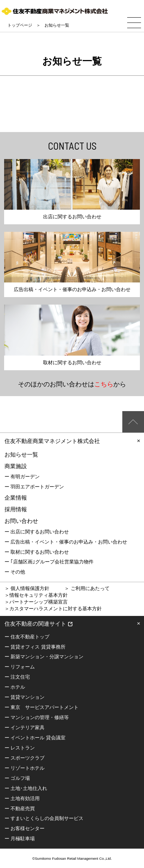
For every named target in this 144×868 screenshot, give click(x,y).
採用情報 (16, 509)
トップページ (20, 25)
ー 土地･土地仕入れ (26, 788)
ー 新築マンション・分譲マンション (44, 657)
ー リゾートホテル (25, 768)
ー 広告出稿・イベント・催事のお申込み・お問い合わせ (66, 542)
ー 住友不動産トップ (27, 637)
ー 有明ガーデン (22, 477)
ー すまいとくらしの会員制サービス (44, 818)
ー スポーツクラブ (25, 758)
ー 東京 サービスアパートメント (42, 707)
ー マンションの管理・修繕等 (37, 717)
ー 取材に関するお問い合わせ (37, 552)
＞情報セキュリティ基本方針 (36, 595)
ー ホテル (15, 687)
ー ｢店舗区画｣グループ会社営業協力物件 (49, 562)
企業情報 (16, 498)
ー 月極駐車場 (20, 839)
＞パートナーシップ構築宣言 (36, 602)
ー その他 (15, 572)
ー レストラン (20, 748)
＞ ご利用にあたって (87, 588)
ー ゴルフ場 (17, 778)
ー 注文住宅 (17, 677)
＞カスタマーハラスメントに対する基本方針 (53, 609)
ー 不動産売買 (20, 809)
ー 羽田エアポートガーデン (34, 487)
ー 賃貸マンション (25, 697)
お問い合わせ (21, 521)
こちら (104, 384)
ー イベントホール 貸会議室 (35, 738)
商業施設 (16, 466)
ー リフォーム (20, 667)
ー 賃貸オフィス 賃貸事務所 (35, 647)
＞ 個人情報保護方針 (27, 588)
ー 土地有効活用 (22, 798)
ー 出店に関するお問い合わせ (37, 532)
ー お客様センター (25, 828)
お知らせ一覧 (21, 454)
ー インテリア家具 (25, 728)
